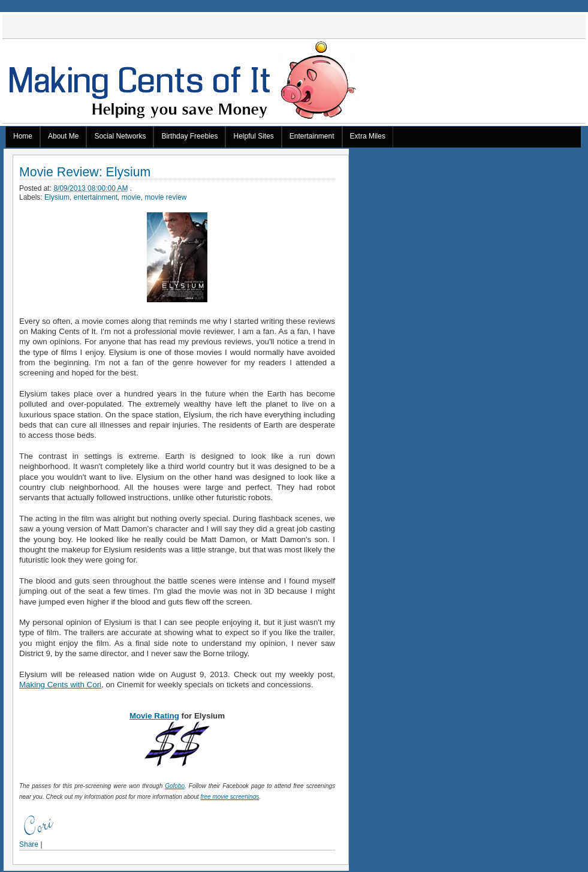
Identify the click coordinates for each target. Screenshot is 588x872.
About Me (63, 136)
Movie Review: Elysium (85, 172)
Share (29, 844)
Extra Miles (368, 136)
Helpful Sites (253, 136)
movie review (165, 197)
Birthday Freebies (189, 136)
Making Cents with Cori (60, 685)
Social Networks (120, 136)
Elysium (57, 197)
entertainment (96, 197)
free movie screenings (230, 797)
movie (131, 197)
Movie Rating (154, 716)
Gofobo (175, 786)
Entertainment (312, 136)
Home (23, 136)
